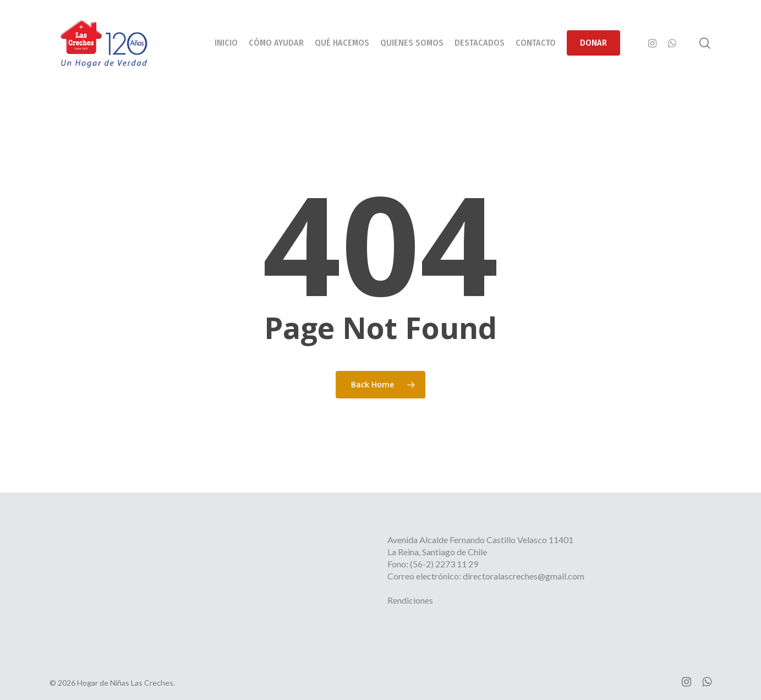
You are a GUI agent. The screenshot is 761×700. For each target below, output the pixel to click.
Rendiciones (410, 600)
